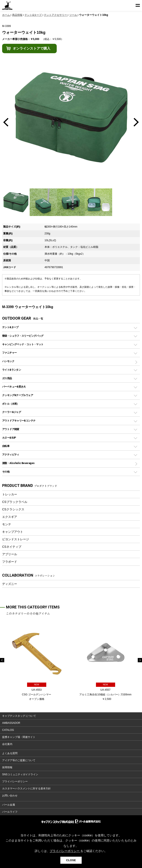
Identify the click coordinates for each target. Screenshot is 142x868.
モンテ (7, 524)
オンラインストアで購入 (32, 48)
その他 (6, 472)
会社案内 (7, 744)
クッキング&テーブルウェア (18, 395)
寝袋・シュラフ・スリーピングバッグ (23, 336)
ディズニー (10, 584)
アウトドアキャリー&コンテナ (19, 421)
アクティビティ (11, 455)
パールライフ (10, 812)
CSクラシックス (13, 509)
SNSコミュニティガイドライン (20, 774)
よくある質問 (10, 753)
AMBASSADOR (11, 723)
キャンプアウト (13, 532)
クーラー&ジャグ (12, 412)
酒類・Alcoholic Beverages (18, 463)
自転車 (6, 446)
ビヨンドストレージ (16, 539)
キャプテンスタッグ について (19, 716)
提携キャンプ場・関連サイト (19, 737)
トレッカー (10, 494)
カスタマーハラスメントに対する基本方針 (26, 789)
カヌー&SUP (9, 438)
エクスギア (10, 517)
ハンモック (8, 361)
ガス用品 (7, 378)
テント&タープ (10, 327)
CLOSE (71, 860)
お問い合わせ (10, 796)
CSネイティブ (12, 547)
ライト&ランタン (12, 370)
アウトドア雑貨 (11, 429)
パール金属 (9, 805)
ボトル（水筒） (11, 404)
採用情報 (7, 767)
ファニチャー (9, 353)
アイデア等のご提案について (19, 760)
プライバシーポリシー (15, 781)
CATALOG (8, 730)
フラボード (10, 562)
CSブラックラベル (15, 502)
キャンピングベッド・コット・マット (23, 344)
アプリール (10, 554)
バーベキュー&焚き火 (14, 387)
